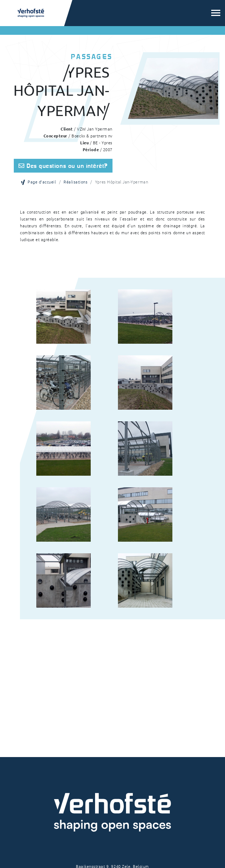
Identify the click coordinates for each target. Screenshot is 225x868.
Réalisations (75, 182)
